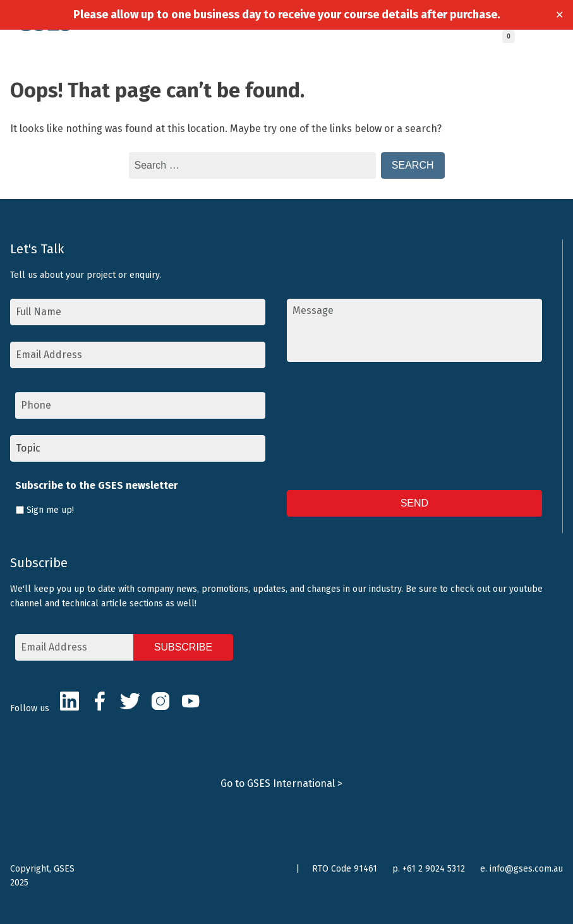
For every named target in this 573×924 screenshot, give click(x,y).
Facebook (100, 701)
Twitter (130, 701)
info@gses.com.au (526, 869)
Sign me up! (50, 510)
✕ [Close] (559, 15)
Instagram (160, 701)
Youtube (191, 701)
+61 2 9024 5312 (434, 869)
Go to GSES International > (281, 783)
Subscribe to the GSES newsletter (97, 485)
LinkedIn (69, 701)
